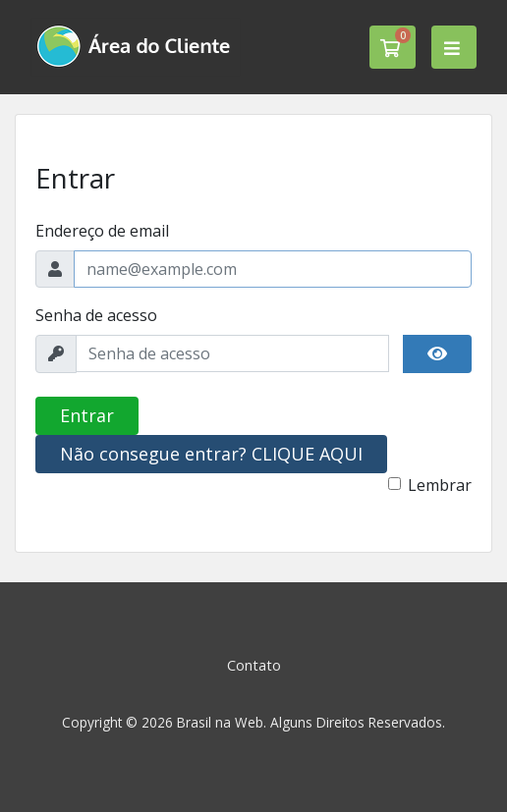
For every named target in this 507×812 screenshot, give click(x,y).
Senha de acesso (96, 315)
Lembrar (440, 485)
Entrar (87, 415)
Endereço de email (102, 231)
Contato (254, 665)
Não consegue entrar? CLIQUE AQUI (211, 454)
